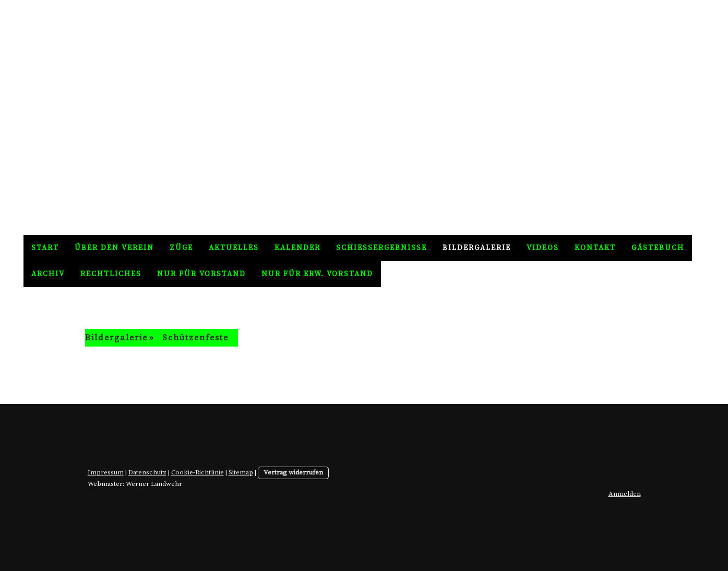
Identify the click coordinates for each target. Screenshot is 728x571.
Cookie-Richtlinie (198, 472)
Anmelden (625, 494)
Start (45, 248)
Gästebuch (658, 248)
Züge (181, 248)
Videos (543, 248)
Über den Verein (114, 248)
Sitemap (241, 472)
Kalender (297, 248)
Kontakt (595, 248)
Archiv (48, 274)
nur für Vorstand (201, 274)
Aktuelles (234, 248)
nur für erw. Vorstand (317, 274)
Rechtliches (111, 274)
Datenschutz (147, 472)
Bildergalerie (477, 248)
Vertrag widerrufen (293, 472)
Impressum (106, 472)
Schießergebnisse (381, 248)
